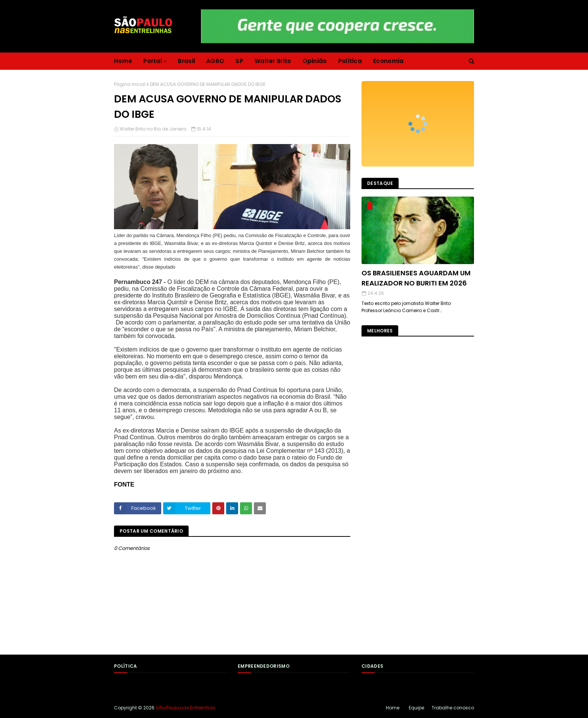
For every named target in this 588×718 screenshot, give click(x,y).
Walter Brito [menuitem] (273, 61)
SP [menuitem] (239, 61)
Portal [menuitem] (153, 61)
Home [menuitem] (123, 61)
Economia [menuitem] (388, 61)
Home (393, 708)
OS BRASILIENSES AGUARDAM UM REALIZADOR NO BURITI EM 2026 (416, 278)
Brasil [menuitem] (186, 61)
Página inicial (130, 84)
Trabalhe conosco (453, 708)
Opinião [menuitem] (315, 61)
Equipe (416, 708)
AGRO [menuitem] (215, 61)
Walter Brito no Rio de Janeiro (153, 129)
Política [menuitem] (350, 61)
